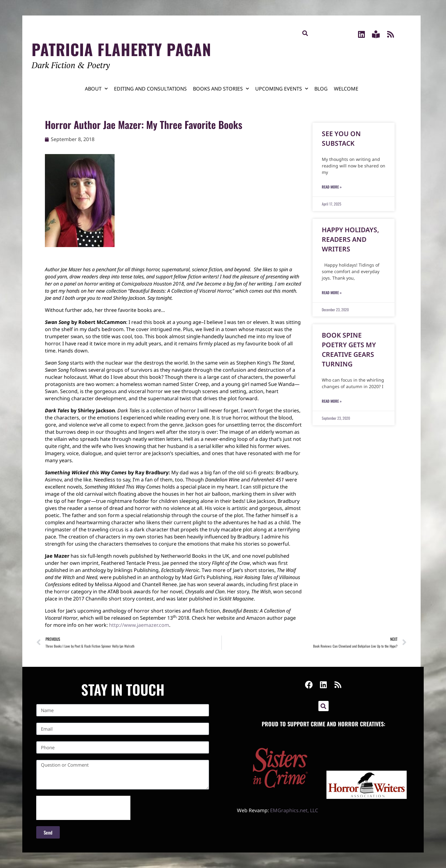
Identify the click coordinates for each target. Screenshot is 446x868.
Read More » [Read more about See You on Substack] (332, 187)
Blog (321, 89)
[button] (305, 33)
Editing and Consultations (150, 89)
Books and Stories (221, 89)
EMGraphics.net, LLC (294, 810)
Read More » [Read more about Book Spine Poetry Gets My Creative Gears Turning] (332, 401)
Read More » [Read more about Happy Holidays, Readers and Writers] (332, 292)
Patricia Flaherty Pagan (121, 49)
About (96, 89)
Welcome (346, 89)
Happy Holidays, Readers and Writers (350, 239)
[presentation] (83, 808)
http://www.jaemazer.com (139, 625)
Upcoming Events (282, 89)
